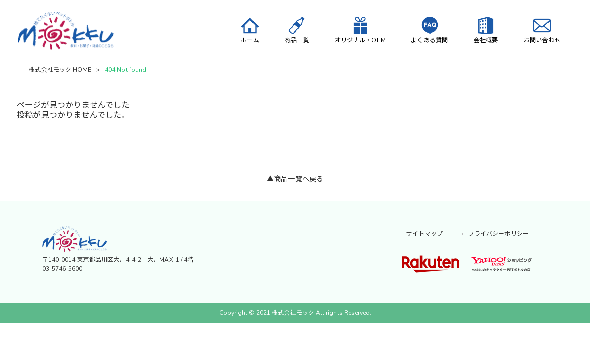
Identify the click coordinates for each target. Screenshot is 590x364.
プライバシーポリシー (498, 234)
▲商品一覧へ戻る (295, 180)
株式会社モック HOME (60, 70)
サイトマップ (425, 234)
